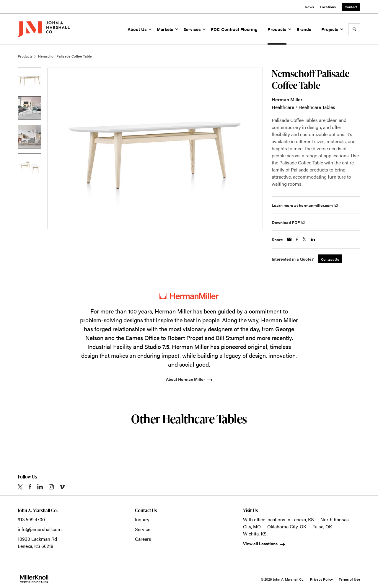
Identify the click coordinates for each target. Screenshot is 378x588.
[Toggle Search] (354, 29)
